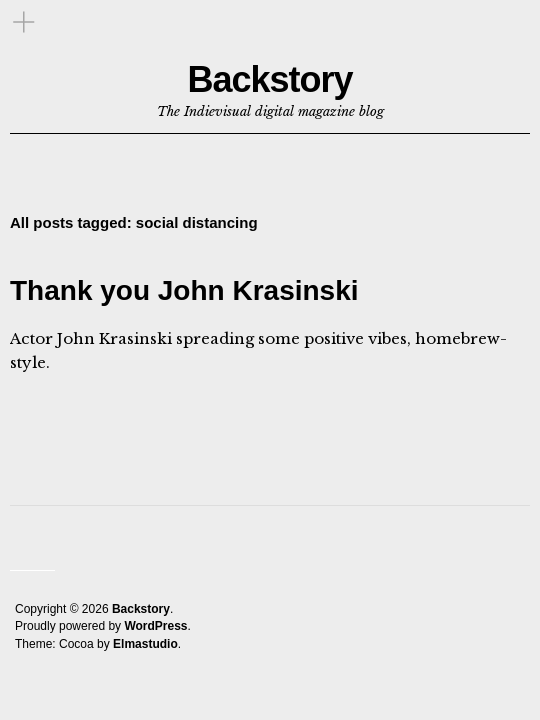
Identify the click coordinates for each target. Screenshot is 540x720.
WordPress (155, 626)
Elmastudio (145, 644)
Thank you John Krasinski (184, 290)
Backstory (269, 79)
